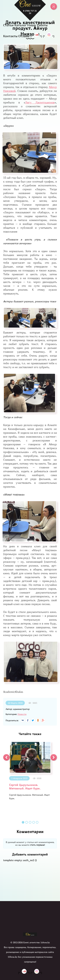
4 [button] (34, 822)
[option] (30, 771)
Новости (22, 714)
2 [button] (27, 822)
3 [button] (30, 822)
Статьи (8, 25)
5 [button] (37, 822)
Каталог (20, 25)
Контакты (10, 36)
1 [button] (23, 822)
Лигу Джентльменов (40, 102)
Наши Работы (37, 25)
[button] (6, 757)
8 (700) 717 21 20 (30, 12)
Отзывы (24, 36)
